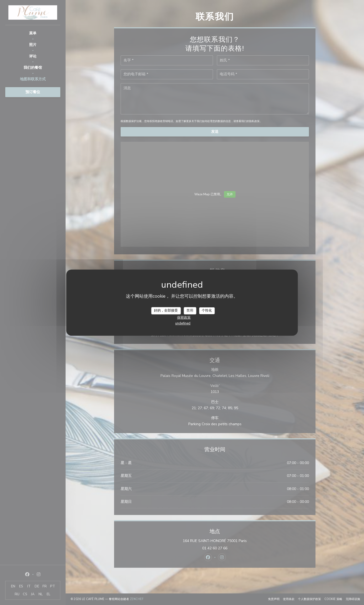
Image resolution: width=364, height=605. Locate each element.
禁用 (190, 311)
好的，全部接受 (166, 311)
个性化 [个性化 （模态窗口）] (207, 311)
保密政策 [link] (184, 318)
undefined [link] (183, 323)
